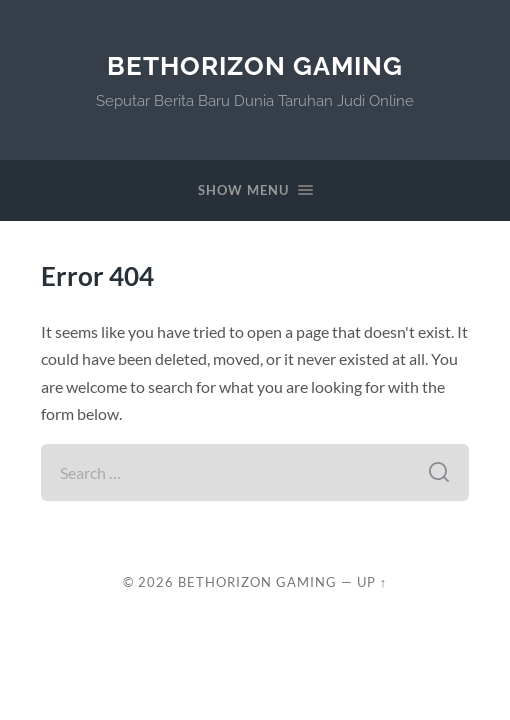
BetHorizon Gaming (255, 65)
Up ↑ (372, 582)
